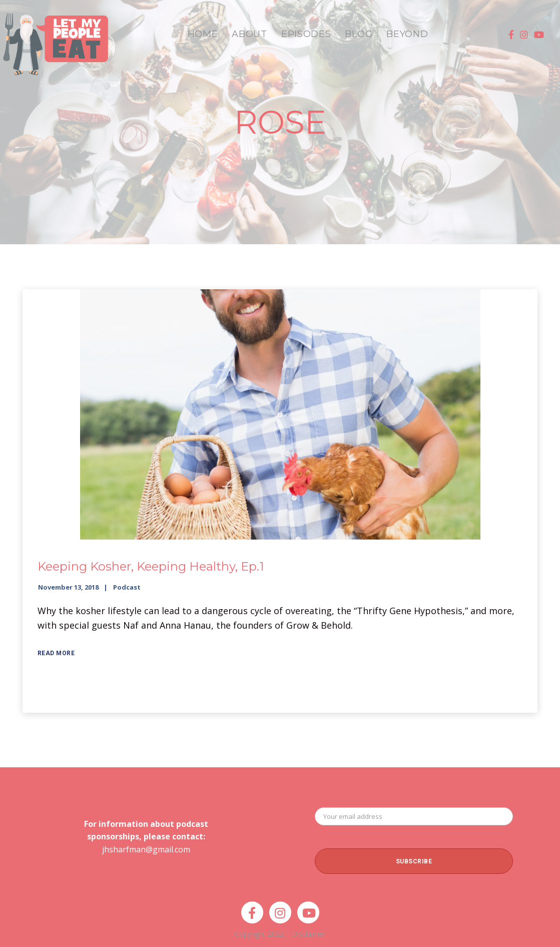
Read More (56, 653)
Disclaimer (309, 934)
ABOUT (249, 34)
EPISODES (306, 34)
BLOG (359, 34)
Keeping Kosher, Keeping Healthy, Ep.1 (151, 566)
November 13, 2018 (68, 587)
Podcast (127, 587)
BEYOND (407, 34)
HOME (203, 34)
